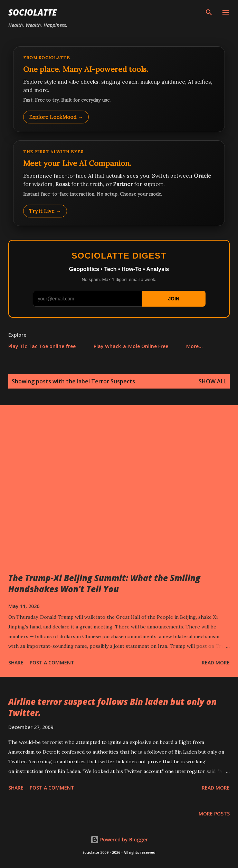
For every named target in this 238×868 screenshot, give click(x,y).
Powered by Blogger (119, 839)
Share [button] (16, 662)
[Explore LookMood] (119, 89)
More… (194, 346)
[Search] (209, 12)
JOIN (174, 299)
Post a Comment (52, 662)
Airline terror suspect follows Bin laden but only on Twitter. (112, 707)
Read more (216, 662)
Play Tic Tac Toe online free (42, 346)
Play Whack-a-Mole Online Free (131, 346)
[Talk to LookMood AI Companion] (119, 183)
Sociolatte (32, 12)
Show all (212, 381)
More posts (214, 814)
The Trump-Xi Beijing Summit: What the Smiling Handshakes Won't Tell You (104, 583)
